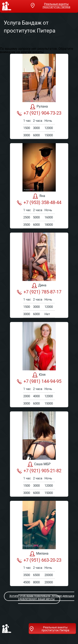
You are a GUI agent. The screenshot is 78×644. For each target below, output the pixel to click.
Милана (39, 554)
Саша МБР (39, 464)
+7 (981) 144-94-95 (39, 381)
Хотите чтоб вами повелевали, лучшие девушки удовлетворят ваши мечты (39, 597)
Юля (39, 375)
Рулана (39, 107)
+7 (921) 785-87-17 (39, 292)
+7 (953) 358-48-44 (39, 203)
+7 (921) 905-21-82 (39, 471)
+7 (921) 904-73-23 (39, 113)
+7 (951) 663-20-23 (39, 560)
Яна (39, 196)
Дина (39, 286)
